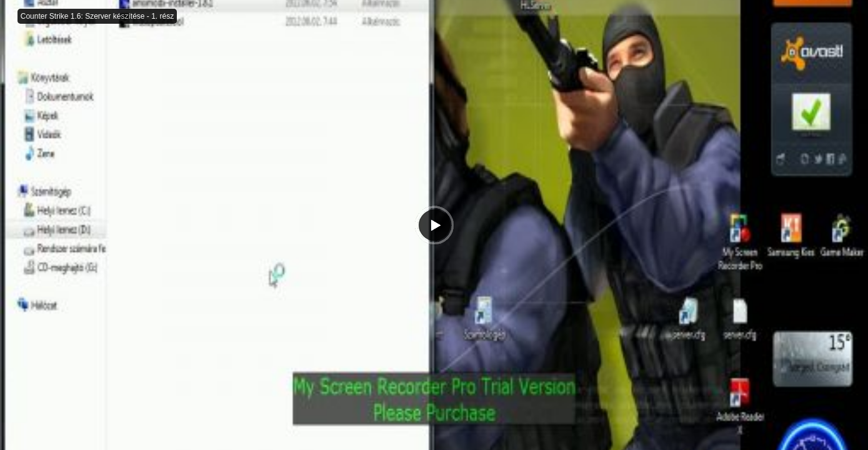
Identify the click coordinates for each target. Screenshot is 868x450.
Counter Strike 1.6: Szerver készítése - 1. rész (97, 16)
